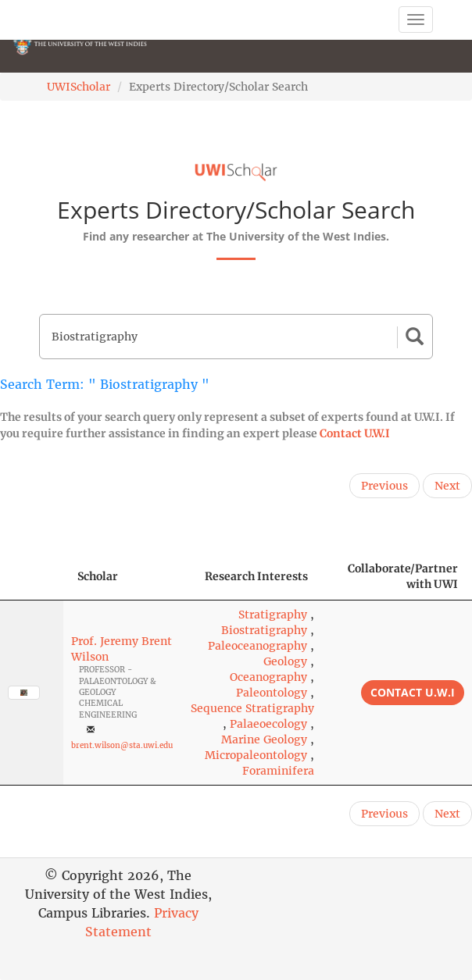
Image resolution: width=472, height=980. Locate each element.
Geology (285, 661)
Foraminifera (278, 771)
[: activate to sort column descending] (32, 577)
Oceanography (268, 677)
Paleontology (272, 693)
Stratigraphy (273, 615)
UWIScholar (79, 87)
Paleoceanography (257, 646)
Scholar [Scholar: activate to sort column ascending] (98, 576)
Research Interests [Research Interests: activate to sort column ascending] (256, 576)
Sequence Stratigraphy (252, 708)
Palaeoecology (268, 724)
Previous (384, 486)
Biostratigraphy (264, 630)
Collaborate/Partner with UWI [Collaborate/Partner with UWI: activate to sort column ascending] (403, 576)
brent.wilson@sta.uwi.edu (122, 745)
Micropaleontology (256, 755)
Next (447, 486)
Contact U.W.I (355, 433)
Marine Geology (264, 739)
